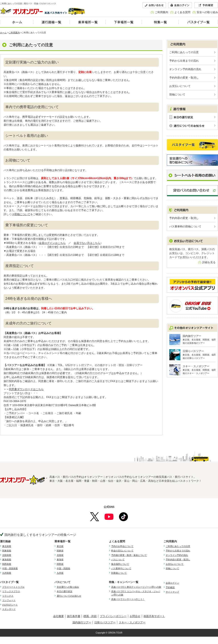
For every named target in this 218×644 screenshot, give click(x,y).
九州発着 (7, 573)
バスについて (118, 560)
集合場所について (120, 564)
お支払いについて (180, 86)
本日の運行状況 (65, 591)
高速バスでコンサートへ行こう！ (128, 599)
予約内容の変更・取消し (184, 78)
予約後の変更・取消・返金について (129, 555)
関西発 (60, 564)
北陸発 (60, 555)
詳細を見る (209, 262)
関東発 (60, 551)
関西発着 (7, 564)
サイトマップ (172, 592)
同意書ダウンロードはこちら (26, 389)
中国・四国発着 (10, 568)
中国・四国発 (63, 568)
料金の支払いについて (122, 551)
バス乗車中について (121, 568)
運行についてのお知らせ (69, 596)
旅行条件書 (74, 616)
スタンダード (9, 609)
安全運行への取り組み (68, 587)
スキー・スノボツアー (132, 622)
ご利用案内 (161, 12)
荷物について (22, 214)
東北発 (60, 546)
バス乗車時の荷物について (185, 227)
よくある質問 (182, 12)
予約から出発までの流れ (184, 61)
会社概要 (59, 616)
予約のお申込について (122, 546)
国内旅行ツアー (82, 622)
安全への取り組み (207, 12)
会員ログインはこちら (52, 243)
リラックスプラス (11, 591)
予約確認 (170, 587)
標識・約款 (90, 616)
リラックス (8, 596)
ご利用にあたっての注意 (184, 52)
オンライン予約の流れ (177, 555)
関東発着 (7, 551)
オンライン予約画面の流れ (185, 69)
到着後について (119, 573)
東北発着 (7, 546)
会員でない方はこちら (87, 243)
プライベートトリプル (13, 587)
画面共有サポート (154, 616)
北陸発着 (7, 555)
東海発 (60, 560)
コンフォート (9, 600)
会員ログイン (172, 583)
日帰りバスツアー (105, 622)
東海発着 (7, 560)
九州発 (60, 573)
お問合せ (135, 616)
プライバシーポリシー (113, 616)
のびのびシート (10, 605)
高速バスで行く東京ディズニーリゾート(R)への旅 (136, 587)
